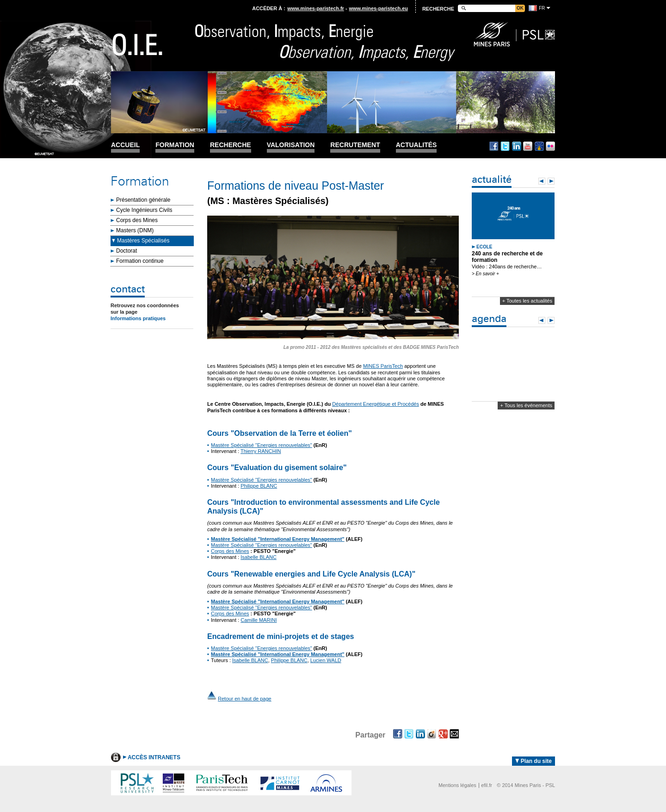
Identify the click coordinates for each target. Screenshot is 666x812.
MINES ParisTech (383, 366)
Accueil (125, 145)
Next (551, 181)
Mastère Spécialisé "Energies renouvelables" (262, 445)
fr (542, 8)
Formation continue (140, 261)
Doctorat (126, 251)
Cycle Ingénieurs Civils (144, 210)
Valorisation (291, 145)
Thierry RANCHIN (261, 451)
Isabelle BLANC (259, 557)
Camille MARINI (259, 620)
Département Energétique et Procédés (376, 404)
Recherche (231, 145)
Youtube (528, 146)
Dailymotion (539, 146)
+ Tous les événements (526, 405)
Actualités (416, 145)
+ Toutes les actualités (527, 301)
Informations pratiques (138, 318)
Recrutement (355, 145)
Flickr (550, 146)
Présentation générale (143, 200)
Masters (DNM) (135, 230)
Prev (542, 181)
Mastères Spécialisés (143, 241)
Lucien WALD (326, 660)
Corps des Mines (137, 220)
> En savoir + (485, 274)
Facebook (494, 146)
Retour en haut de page (245, 699)
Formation (175, 145)
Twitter (505, 146)
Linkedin (517, 146)
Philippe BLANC (259, 486)
